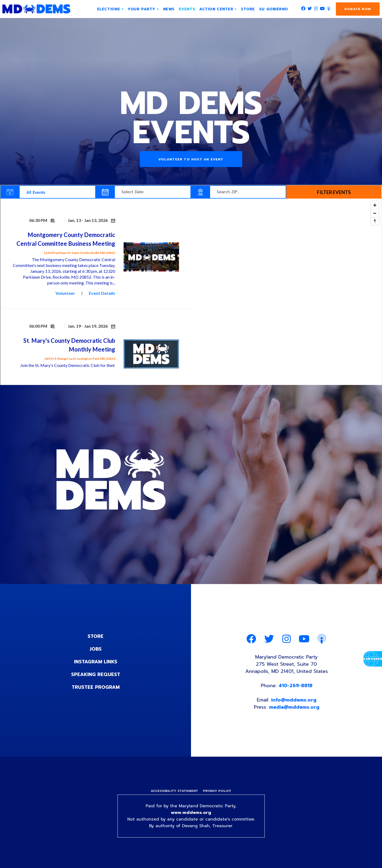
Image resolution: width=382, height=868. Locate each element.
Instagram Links (96, 662)
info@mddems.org (294, 700)
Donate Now (358, 9)
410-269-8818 (296, 686)
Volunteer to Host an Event (191, 159)
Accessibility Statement (174, 791)
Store (95, 636)
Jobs (95, 649)
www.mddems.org (191, 813)
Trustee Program (96, 687)
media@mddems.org (294, 707)
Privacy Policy (217, 791)
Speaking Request (96, 674)
